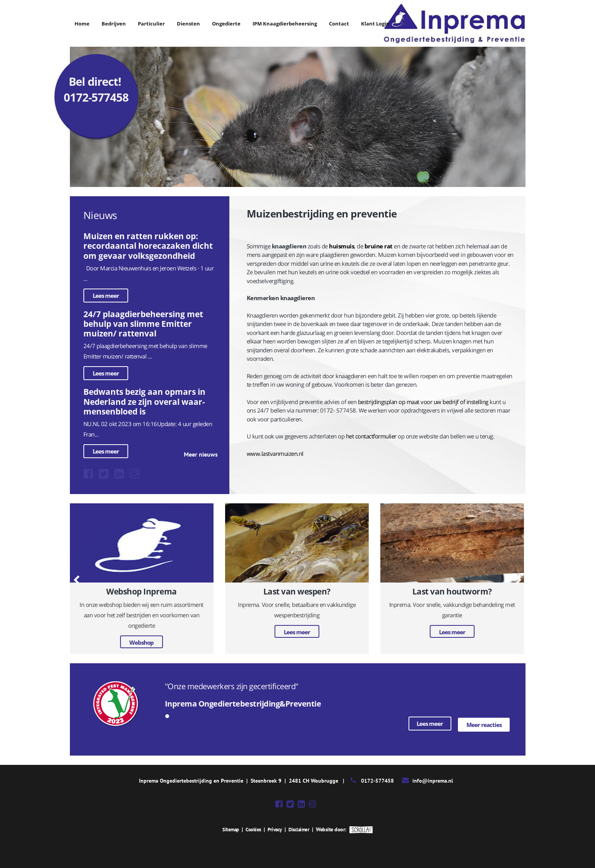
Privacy (275, 828)
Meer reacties (484, 724)
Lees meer (106, 296)
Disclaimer (301, 828)
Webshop (142, 642)
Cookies (253, 828)
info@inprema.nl (433, 780)
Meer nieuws (201, 454)
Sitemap (229, 828)
